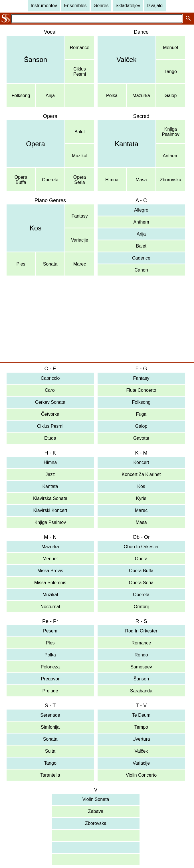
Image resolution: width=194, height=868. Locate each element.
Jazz (50, 474)
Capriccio (50, 378)
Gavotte (141, 438)
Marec (80, 264)
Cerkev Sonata (50, 402)
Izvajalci (155, 6)
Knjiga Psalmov (50, 522)
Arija (50, 96)
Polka (112, 96)
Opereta (50, 180)
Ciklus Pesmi (50, 426)
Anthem (170, 156)
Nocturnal (50, 607)
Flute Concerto (141, 390)
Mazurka (141, 96)
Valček (126, 60)
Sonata (50, 264)
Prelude (50, 691)
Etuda (50, 438)
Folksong (21, 96)
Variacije (80, 240)
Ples (21, 264)
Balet (80, 132)
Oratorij (141, 607)
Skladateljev (128, 6)
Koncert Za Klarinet (141, 474)
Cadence (141, 258)
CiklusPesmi (80, 72)
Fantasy (80, 216)
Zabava (96, 811)
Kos (36, 228)
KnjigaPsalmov (170, 132)
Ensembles (75, 6)
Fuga (141, 414)
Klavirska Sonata (50, 498)
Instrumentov (44, 6)
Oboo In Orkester (141, 547)
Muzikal (80, 156)
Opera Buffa (141, 571)
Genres (101, 6)
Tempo (141, 727)
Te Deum (141, 715)
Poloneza (50, 667)
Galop (171, 96)
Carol (50, 390)
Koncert (141, 462)
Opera (36, 144)
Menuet (170, 48)
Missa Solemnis (50, 583)
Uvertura (141, 739)
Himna (112, 180)
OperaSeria (80, 180)
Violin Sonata (96, 799)
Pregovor (50, 679)
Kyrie (141, 498)
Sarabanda (141, 691)
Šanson (36, 60)
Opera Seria (141, 583)
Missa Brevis (50, 571)
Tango (171, 72)
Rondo (141, 655)
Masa (141, 180)
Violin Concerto (141, 775)
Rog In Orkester (141, 631)
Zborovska (171, 180)
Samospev (141, 667)
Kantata (127, 144)
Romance (80, 48)
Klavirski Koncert (50, 510)
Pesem (50, 631)
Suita (50, 751)
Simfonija (50, 727)
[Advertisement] (97, 321)
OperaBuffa (21, 180)
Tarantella (50, 775)
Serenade (50, 715)
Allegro (141, 210)
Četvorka (50, 414)
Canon (141, 270)
